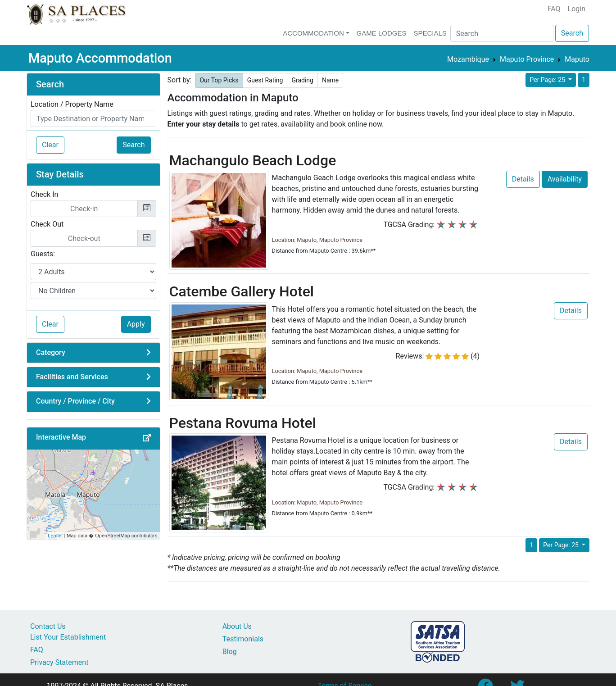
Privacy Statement (59, 662)
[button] (147, 438)
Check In (44, 194)
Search (572, 33)
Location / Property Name (72, 104)
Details (523, 179)
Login (577, 9)
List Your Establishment (68, 637)
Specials (430, 33)
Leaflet (55, 536)
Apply (136, 324)
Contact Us (48, 626)
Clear (50, 145)
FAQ (554, 9)
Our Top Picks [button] (219, 80)
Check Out (47, 224)
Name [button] (330, 80)
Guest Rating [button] (265, 80)
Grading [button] (302, 80)
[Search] (502, 33)
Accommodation (313, 33)
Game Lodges (382, 33)
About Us (237, 626)
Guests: (43, 254)
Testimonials (243, 639)
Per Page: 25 (548, 80)
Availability (565, 179)
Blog (230, 652)
